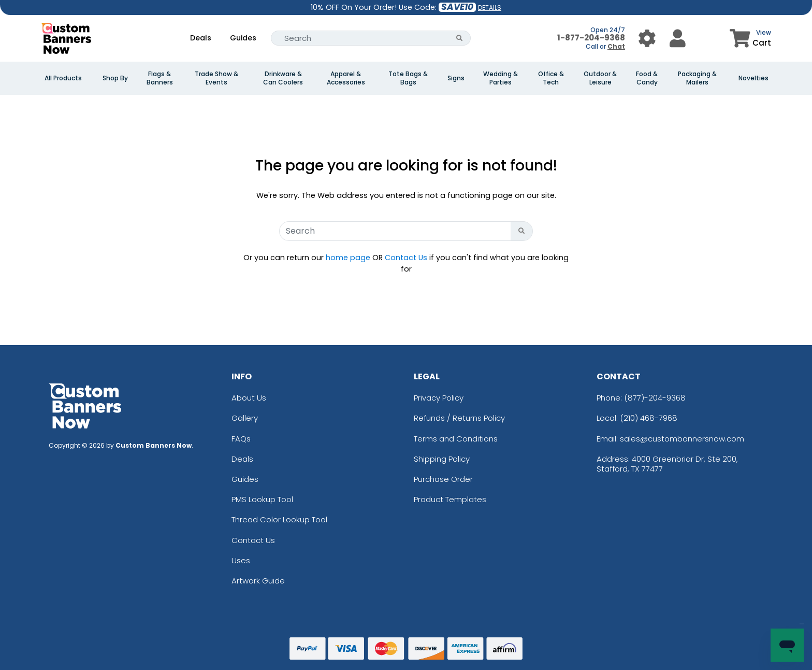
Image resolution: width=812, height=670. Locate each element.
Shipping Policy (442, 459)
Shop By (115, 78)
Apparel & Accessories (346, 78)
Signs (456, 78)
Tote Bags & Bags (408, 78)
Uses (241, 560)
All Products (63, 78)
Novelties (753, 78)
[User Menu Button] (647, 38)
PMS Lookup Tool (262, 499)
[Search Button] (460, 38)
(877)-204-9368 (655, 398)
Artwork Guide (258, 581)
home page (348, 258)
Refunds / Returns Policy (459, 418)
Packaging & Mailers (697, 78)
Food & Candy (647, 78)
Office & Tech (551, 78)
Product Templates (450, 499)
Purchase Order (443, 479)
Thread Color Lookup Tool (279, 519)
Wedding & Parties (501, 78)
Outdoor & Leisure (600, 78)
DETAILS (490, 8)
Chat (616, 46)
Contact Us (406, 258)
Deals (201, 38)
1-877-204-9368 (591, 38)
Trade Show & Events (216, 78)
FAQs (241, 439)
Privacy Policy (439, 398)
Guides (243, 38)
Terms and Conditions (456, 439)
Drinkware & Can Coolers (283, 78)
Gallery (245, 418)
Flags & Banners (160, 78)
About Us (249, 398)
